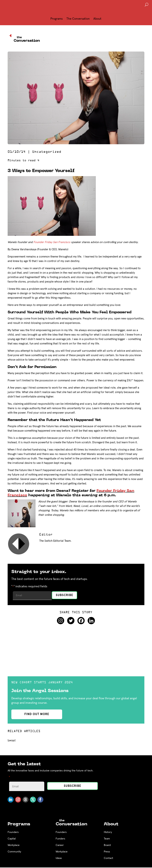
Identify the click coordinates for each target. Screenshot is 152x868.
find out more (37, 714)
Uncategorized (47, 152)
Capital (12, 839)
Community (14, 852)
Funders (60, 839)
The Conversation (78, 19)
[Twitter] (71, 621)
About (97, 19)
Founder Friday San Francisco (52, 242)
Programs (57, 19)
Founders (13, 832)
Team (107, 839)
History (108, 832)
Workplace (14, 845)
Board (107, 845)
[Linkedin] (91, 621)
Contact (108, 858)
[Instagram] (61, 621)
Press (107, 852)
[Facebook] (81, 621)
